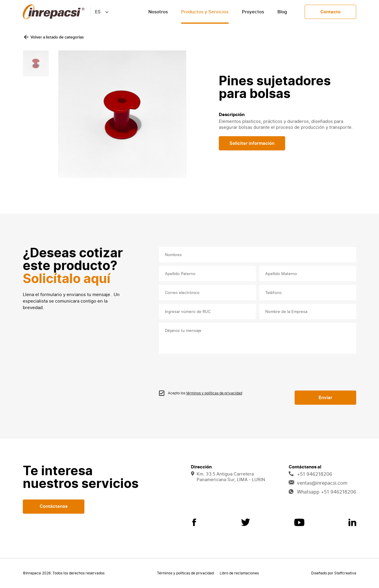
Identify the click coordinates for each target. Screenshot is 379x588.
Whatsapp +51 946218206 (322, 492)
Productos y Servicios (205, 12)
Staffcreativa (345, 573)
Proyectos (253, 12)
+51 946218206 (310, 474)
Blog (282, 12)
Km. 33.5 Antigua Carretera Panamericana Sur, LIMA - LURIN (228, 477)
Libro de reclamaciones (239, 573)
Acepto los (205, 393)
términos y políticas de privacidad (214, 393)
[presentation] (204, 371)
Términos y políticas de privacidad (185, 573)
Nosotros (158, 12)
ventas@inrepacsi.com (318, 483)
